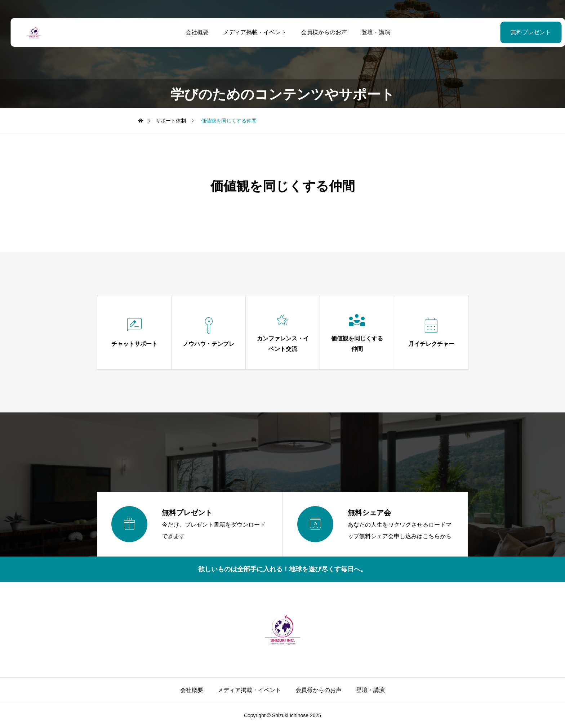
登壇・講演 (370, 32)
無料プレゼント (513, 32)
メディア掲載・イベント (249, 32)
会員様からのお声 (319, 32)
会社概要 (192, 32)
